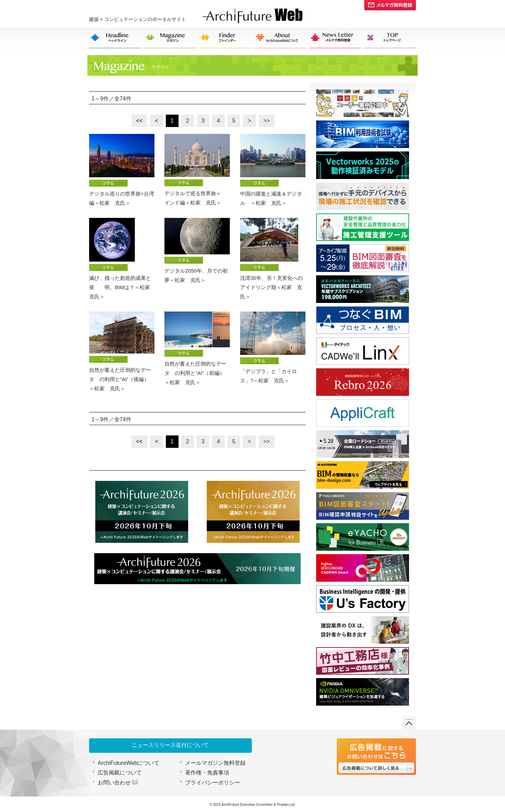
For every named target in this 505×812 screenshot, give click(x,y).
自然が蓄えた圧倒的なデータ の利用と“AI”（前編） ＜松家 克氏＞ (197, 348)
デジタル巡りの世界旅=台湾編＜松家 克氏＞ (122, 170)
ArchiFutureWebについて (128, 763)
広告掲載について (120, 773)
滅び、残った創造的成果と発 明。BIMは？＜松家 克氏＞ (122, 259)
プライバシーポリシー (213, 783)
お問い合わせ (114, 783)
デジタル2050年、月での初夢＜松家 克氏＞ (197, 250)
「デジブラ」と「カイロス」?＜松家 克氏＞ (273, 347)
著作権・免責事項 (207, 773)
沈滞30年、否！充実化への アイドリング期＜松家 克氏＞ (273, 259)
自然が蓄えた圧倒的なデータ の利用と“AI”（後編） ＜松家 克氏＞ (122, 351)
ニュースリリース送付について (170, 745)
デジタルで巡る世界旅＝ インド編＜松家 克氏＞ (197, 170)
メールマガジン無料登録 (215, 763)
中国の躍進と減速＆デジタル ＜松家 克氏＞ (273, 170)
